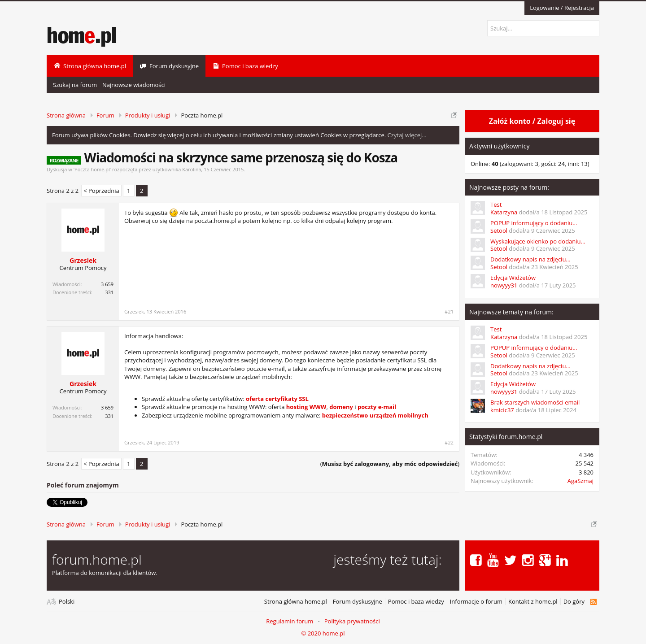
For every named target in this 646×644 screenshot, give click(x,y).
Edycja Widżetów (513, 278)
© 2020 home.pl (323, 633)
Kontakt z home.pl (533, 602)
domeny (341, 407)
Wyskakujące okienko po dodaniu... (538, 241)
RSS (593, 602)
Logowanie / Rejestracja (562, 8)
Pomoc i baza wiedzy (416, 602)
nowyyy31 (504, 285)
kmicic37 (502, 410)
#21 (449, 312)
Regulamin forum (290, 621)
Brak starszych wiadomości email (535, 402)
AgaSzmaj (581, 481)
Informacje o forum (476, 602)
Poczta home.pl (92, 169)
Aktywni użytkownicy (499, 146)
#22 (449, 443)
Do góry (574, 602)
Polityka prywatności (352, 621)
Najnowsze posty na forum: (509, 187)
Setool (499, 231)
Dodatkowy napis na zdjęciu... (530, 259)
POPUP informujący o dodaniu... (534, 223)
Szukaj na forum (75, 85)
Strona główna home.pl (296, 602)
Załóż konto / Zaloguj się (532, 121)
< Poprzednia (101, 191)
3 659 (107, 284)
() (390, 464)
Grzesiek (83, 260)
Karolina (192, 169)
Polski (67, 602)
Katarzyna (504, 212)
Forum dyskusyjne (358, 602)
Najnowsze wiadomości (134, 85)
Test (496, 205)
